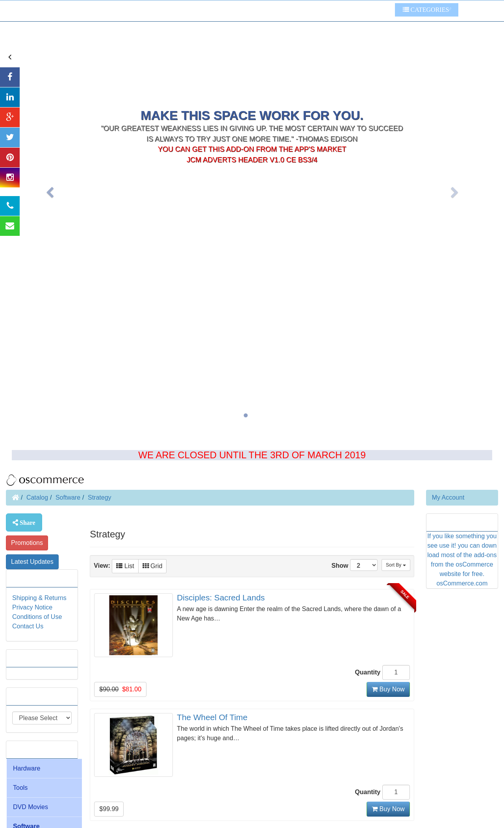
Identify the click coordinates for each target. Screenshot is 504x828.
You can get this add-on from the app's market (252, 96)
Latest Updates (32, 562)
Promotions (27, 543)
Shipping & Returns (39, 598)
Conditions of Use (37, 617)
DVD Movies (31, 807)
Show (355, 565)
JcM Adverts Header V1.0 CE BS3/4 (252, 107)
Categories (426, 10)
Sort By (396, 565)
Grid (153, 566)
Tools (20, 788)
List (125, 566)
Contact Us (28, 626)
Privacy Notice (32, 607)
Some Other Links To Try (354, 11)
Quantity (368, 672)
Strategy (100, 497)
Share (27, 522)
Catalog (37, 497)
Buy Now (388, 689)
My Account (448, 497)
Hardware (27, 768)
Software (68, 497)
